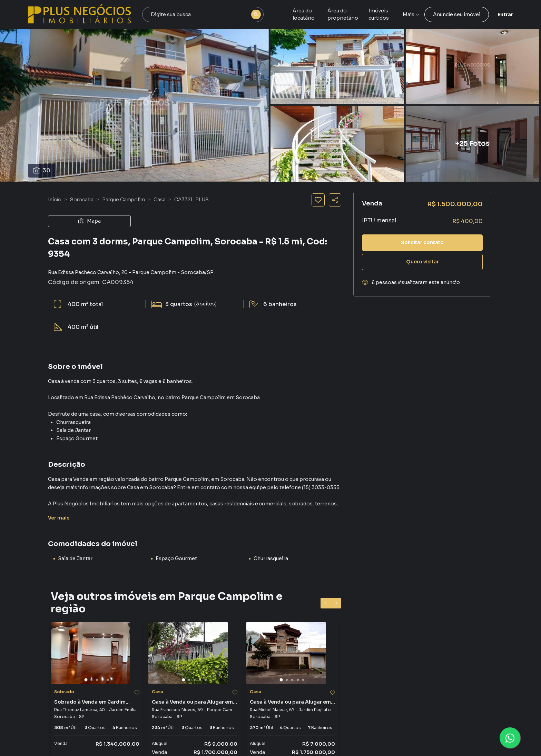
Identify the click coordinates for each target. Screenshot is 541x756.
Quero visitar (422, 262)
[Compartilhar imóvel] (335, 200)
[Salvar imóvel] (318, 200)
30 (42, 170)
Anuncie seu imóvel (457, 14)
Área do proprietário (366, 14)
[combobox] (203, 14)
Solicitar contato (422, 242)
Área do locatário (314, 14)
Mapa (90, 221)
